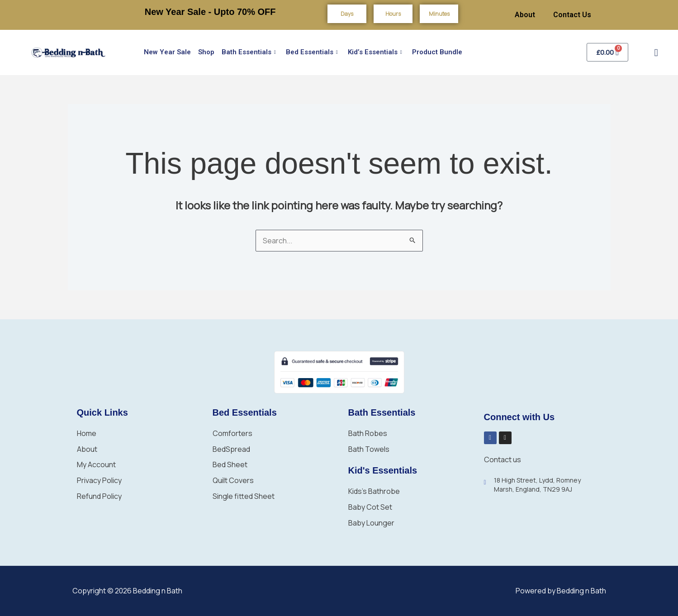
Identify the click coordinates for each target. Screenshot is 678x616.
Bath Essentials (249, 52)
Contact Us (572, 15)
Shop (206, 52)
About (525, 15)
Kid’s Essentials (375, 52)
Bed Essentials (312, 52)
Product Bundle (437, 52)
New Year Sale (167, 52)
